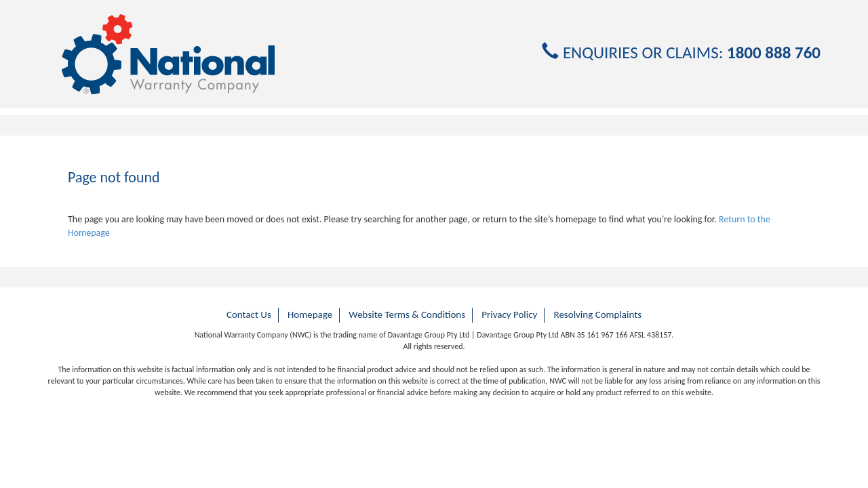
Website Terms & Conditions (407, 314)
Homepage (310, 314)
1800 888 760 (774, 53)
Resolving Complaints (598, 314)
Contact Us (249, 314)
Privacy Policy (509, 314)
